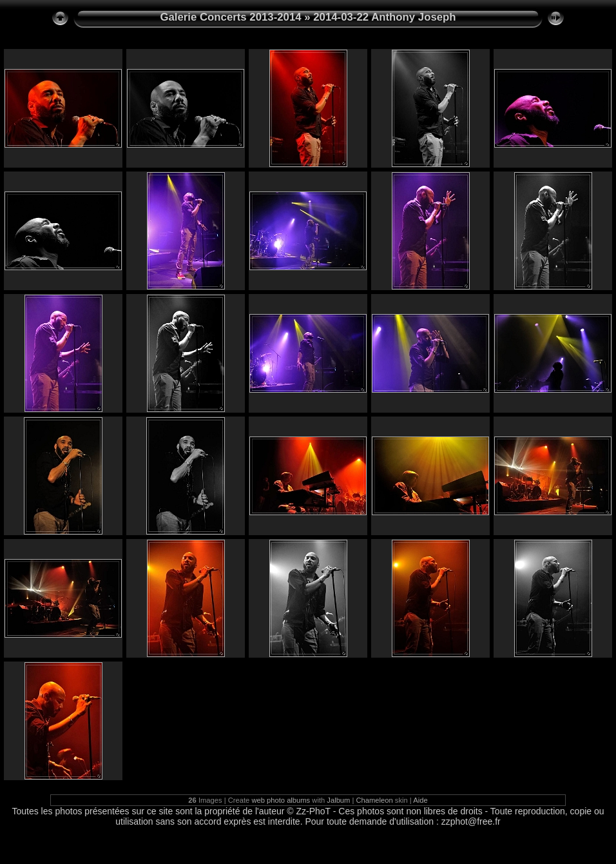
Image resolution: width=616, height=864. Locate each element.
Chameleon (375, 800)
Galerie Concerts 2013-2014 (230, 17)
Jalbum (338, 800)
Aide (420, 800)
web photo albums (281, 800)
